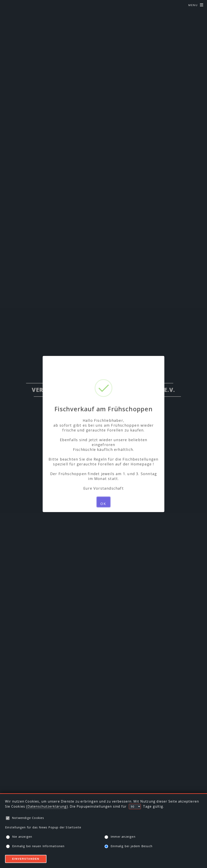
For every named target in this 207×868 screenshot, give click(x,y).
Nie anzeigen (19, 837)
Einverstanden (26, 859)
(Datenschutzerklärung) (47, 806)
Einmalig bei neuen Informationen (35, 846)
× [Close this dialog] (103, 364)
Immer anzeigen (120, 837)
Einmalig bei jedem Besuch (128, 846)
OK (103, 504)
